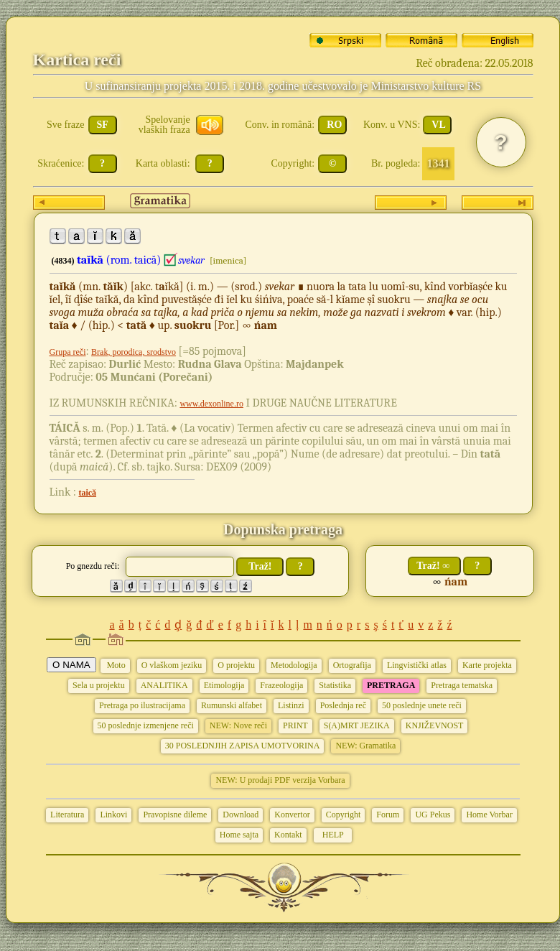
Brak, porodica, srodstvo (134, 352)
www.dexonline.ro (211, 404)
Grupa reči (68, 352)
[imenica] (228, 260)
